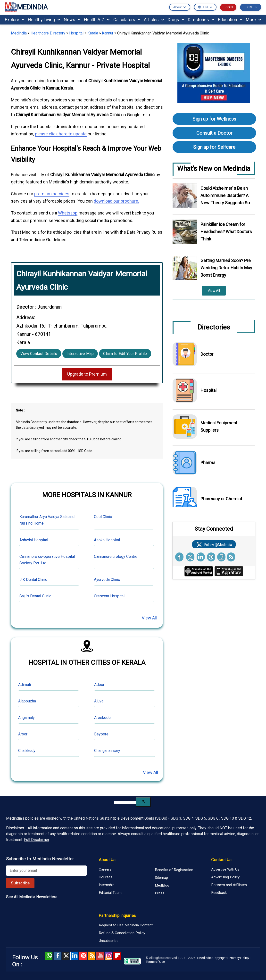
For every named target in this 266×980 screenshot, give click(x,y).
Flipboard (117, 956)
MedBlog (162, 885)
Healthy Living (44, 20)
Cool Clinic (103, 517)
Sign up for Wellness (214, 119)
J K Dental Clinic (33, 580)
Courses (106, 877)
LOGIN (228, 7)
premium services (52, 194)
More (254, 20)
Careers (105, 869)
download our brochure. (116, 201)
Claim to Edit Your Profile (125, 354)
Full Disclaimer (37, 840)
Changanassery (107, 751)
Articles (154, 20)
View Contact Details (39, 354)
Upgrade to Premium (87, 374)
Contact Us (221, 860)
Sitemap (161, 878)
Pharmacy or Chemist (221, 499)
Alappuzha (27, 701)
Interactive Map (80, 354)
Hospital (76, 33)
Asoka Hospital (107, 540)
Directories (201, 20)
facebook (57, 956)
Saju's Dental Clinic (35, 596)
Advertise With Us (225, 869)
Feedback (219, 893)
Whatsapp (68, 213)
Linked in (74, 956)
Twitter (66, 956)
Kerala (93, 33)
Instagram (109, 956)
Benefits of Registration (174, 870)
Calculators (127, 20)
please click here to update (61, 134)
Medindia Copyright (213, 958)
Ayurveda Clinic (107, 580)
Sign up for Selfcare (214, 147)
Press (160, 893)
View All (149, 618)
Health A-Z (97, 20)
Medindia (19, 33)
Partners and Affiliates (229, 885)
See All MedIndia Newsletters (32, 897)
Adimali (25, 685)
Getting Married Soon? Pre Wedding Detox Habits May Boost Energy (226, 268)
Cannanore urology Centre (116, 556)
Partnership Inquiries (117, 915)
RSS (91, 956)
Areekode (102, 718)
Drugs (176, 20)
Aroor (23, 734)
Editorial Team (110, 893)
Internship (107, 885)
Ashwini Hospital (34, 540)
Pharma (208, 463)
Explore (15, 20)
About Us (107, 860)
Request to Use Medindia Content (126, 925)
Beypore (101, 734)
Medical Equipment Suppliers (219, 426)
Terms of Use (155, 962)
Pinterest (83, 956)
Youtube (100, 956)
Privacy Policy (239, 958)
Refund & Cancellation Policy (122, 933)
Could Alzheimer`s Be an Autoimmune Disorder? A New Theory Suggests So (225, 195)
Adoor (99, 685)
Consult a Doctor (214, 133)
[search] (125, 803)
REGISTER (251, 7)
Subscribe (20, 883)
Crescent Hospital (109, 596)
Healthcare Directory (48, 33)
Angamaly (26, 718)
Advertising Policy (225, 877)
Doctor (207, 354)
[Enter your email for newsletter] (46, 871)
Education (230, 20)
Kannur (108, 33)
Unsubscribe (109, 941)
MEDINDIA (26, 7)
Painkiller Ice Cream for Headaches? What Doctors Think (226, 232)
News (72, 20)
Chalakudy (27, 751)
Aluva (99, 701)
